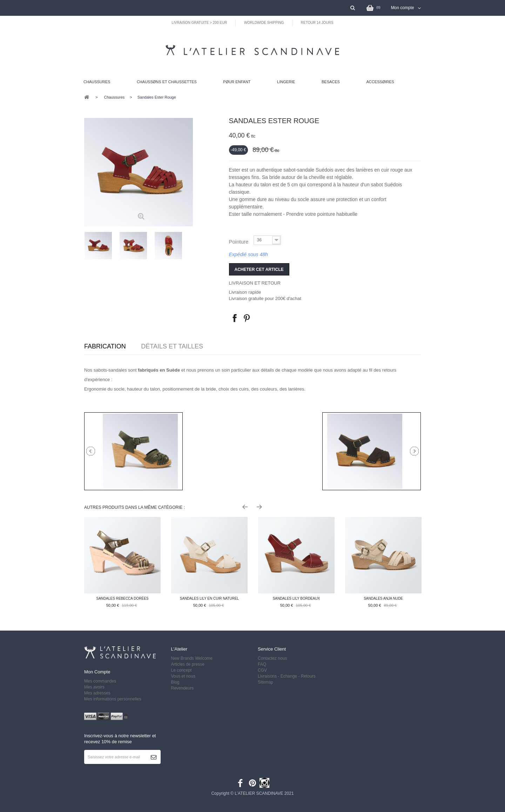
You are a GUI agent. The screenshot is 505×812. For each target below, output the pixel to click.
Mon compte (97, 672)
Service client (272, 649)
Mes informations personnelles (113, 699)
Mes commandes (100, 681)
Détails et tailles (172, 346)
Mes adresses (97, 693)
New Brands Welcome (192, 658)
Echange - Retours (299, 676)
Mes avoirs (94, 687)
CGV (262, 670)
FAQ (262, 664)
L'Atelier (179, 649)
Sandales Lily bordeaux (297, 598)
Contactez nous (272, 658)
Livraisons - (269, 676)
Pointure (240, 242)
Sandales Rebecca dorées (123, 598)
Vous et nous (183, 676)
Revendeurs (183, 688)
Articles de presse (188, 664)
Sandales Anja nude (383, 598)
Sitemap (265, 682)
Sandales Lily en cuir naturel (209, 598)
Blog (175, 682)
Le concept (181, 670)
